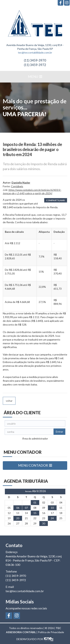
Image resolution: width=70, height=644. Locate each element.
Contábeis (17, 186)
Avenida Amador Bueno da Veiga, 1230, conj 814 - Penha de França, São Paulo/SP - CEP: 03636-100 (34, 560)
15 (35, 513)
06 (18, 508)
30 (44, 523)
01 (35, 502)
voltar (9, 401)
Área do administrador (35, 438)
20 (18, 518)
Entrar (59, 432)
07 (26, 508)
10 (52, 508)
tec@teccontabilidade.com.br (35, 52)
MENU (35, 77)
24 (52, 518)
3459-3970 (35, 60)
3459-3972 (35, 65)
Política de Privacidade (51, 632)
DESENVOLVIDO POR (30, 639)
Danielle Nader (21, 183)
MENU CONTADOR (35, 465)
